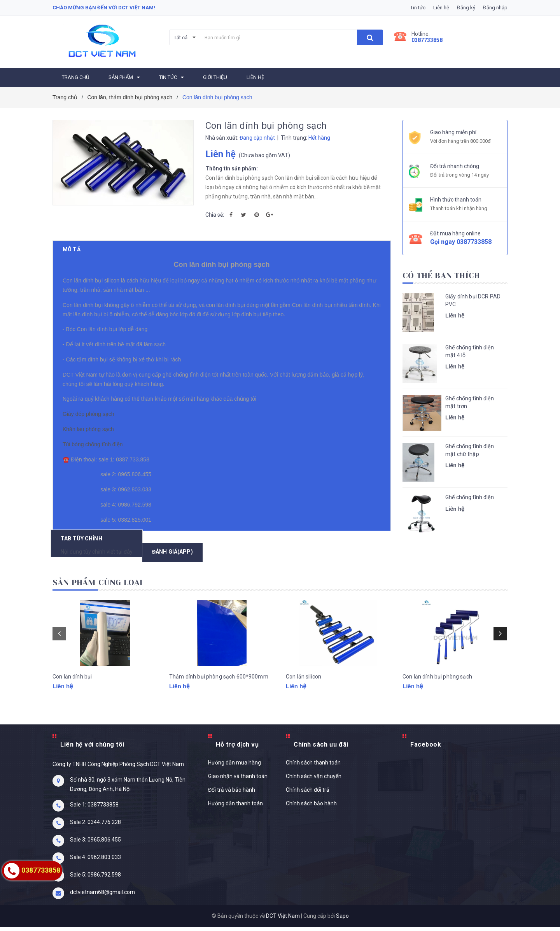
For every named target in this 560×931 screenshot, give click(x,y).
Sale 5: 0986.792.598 (95, 879)
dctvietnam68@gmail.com (102, 896)
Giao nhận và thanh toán (238, 780)
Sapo (342, 920)
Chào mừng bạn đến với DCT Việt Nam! (104, 8)
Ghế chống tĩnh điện (470, 497)
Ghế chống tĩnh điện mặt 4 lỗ (470, 351)
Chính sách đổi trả (308, 794)
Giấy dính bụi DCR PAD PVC (473, 300)
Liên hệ (441, 8)
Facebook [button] (426, 749)
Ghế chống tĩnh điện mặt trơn (470, 402)
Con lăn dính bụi (72, 691)
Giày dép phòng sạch (90, 426)
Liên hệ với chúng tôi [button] (92, 749)
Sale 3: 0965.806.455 (95, 844)
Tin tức (418, 8)
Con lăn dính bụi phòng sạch (437, 691)
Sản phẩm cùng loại (98, 587)
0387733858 (427, 40)
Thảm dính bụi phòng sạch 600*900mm (219, 691)
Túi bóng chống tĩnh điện (94, 456)
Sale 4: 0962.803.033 (95, 861)
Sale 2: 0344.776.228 (95, 826)
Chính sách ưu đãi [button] (321, 749)
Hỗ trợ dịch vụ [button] (237, 749)
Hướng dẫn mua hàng (234, 767)
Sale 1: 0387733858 (94, 809)
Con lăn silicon (304, 691)
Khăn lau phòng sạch (90, 441)
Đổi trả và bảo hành (232, 794)
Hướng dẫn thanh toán (235, 808)
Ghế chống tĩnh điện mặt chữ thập (470, 450)
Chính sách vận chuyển (314, 780)
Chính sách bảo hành (311, 808)
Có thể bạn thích (441, 276)
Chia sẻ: (215, 215)
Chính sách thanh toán (313, 767)
